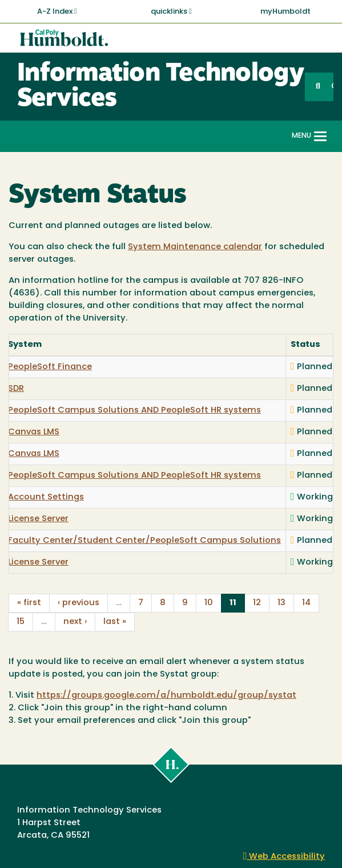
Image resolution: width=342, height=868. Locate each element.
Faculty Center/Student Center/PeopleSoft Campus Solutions (144, 541)
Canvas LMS (34, 432)
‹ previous (79, 603)
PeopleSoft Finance (50, 367)
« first (29, 603)
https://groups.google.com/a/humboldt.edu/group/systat (166, 696)
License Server (38, 519)
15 (21, 622)
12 (257, 603)
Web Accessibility (284, 857)
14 (306, 603)
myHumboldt (285, 12)
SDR (16, 389)
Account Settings (46, 497)
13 (281, 603)
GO (332, 87)
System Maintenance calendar (195, 247)
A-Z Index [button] (57, 11)
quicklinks (171, 11)
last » (115, 622)
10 (209, 603)
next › (75, 622)
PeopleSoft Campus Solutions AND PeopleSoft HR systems (134, 411)
